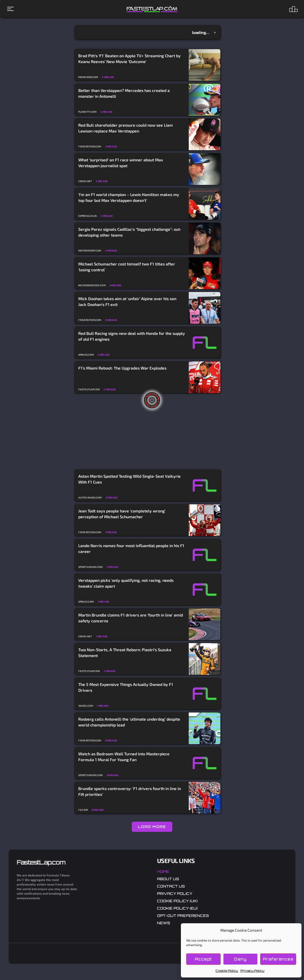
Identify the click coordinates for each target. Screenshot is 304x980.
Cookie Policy (227, 971)
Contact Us (171, 886)
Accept (203, 959)
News (164, 923)
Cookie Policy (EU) (177, 908)
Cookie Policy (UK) (177, 901)
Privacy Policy (252, 971)
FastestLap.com (41, 862)
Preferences (278, 959)
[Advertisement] (147, 432)
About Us (168, 879)
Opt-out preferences (183, 916)
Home (163, 871)
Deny (240, 959)
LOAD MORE (152, 827)
